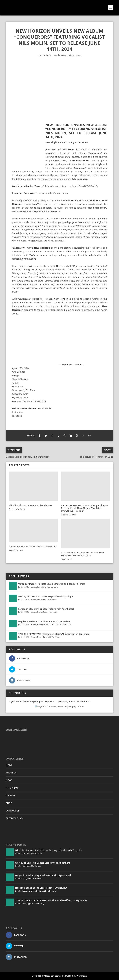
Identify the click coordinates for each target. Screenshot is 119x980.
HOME (9, 765)
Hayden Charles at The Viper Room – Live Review (44, 621)
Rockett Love (52, 587)
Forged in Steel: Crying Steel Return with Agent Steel (46, 609)
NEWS (9, 780)
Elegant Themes (53, 976)
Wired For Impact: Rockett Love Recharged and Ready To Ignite (52, 584)
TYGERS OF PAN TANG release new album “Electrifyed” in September (54, 634)
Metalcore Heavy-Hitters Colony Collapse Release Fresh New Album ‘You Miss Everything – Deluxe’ (84, 508)
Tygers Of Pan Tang (51, 637)
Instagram (17, 412)
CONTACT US (13, 811)
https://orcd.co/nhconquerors (54, 193)
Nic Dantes (52, 599)
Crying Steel (42, 612)
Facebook (17, 416)
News (79, 55)
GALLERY (11, 795)
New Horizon (68, 55)
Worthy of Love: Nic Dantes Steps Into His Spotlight (46, 596)
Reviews (55, 625)
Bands (57, 55)
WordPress (82, 976)
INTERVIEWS (12, 788)
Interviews (42, 587)
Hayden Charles (44, 625)
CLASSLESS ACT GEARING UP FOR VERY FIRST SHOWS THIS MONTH (83, 554)
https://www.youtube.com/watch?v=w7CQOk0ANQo (72, 186)
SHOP (9, 803)
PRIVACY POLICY (14, 818)
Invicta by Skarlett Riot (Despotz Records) (33, 546)
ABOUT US (11, 773)
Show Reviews (66, 625)
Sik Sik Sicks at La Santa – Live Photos (31, 505)
